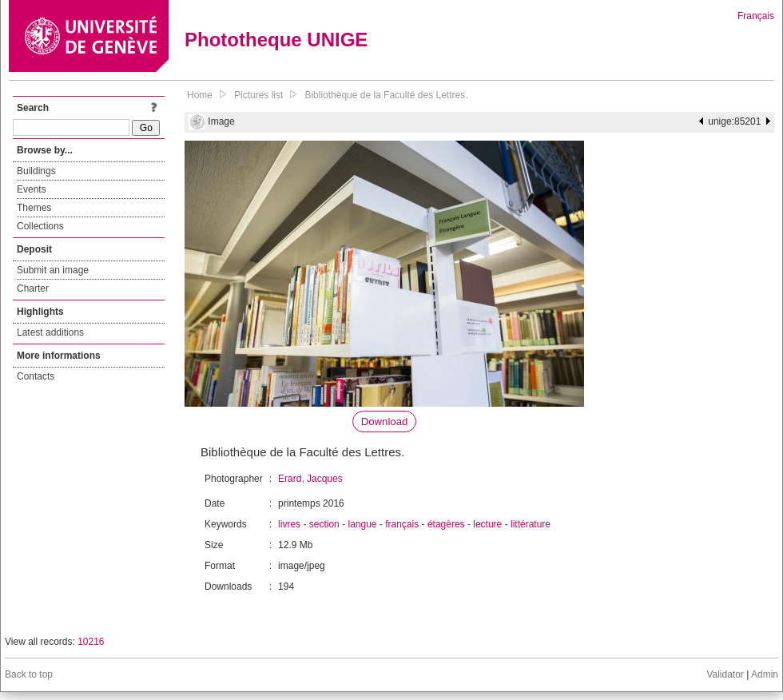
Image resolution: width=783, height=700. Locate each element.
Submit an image (53, 270)
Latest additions (50, 332)
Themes (34, 208)
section (324, 524)
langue (362, 524)
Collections (40, 226)
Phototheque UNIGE (276, 40)
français (402, 524)
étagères (446, 524)
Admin (765, 674)
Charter (33, 288)
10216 (91, 642)
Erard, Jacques (310, 479)
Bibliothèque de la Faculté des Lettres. (386, 95)
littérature (531, 524)
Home (200, 95)
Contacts (36, 376)
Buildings (36, 171)
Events (32, 189)
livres (289, 524)
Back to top (29, 674)
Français (756, 16)
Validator (725, 674)
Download (385, 422)
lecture (487, 524)
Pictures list (258, 95)
